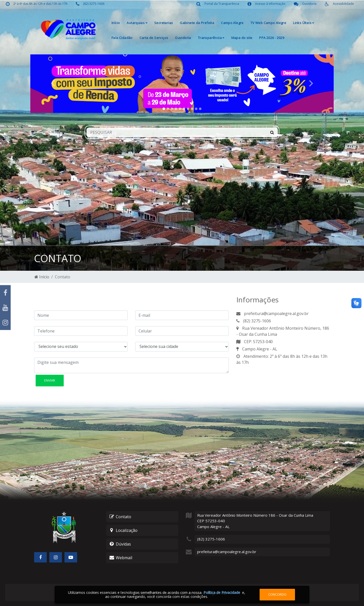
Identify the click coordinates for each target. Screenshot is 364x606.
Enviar (50, 380)
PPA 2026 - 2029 (272, 38)
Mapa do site (242, 38)
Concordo (277, 594)
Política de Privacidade (222, 592)
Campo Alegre (232, 23)
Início (116, 23)
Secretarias (164, 23)
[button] (53, 84)
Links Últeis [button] (303, 23)
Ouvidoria (183, 38)
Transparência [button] (211, 38)
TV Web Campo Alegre (268, 23)
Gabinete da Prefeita (197, 23)
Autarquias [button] (137, 23)
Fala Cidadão (122, 38)
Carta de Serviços (154, 38)
